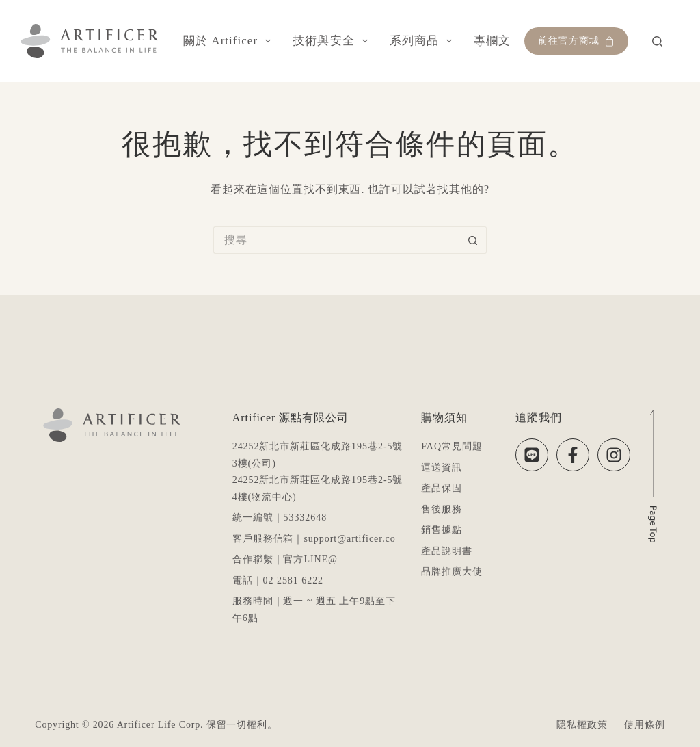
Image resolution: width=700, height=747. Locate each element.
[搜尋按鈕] (473, 240)
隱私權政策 (582, 725)
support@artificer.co (349, 539)
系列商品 (423, 41)
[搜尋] (657, 41)
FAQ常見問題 (452, 446)
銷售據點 (442, 530)
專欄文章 (508, 41)
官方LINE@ (310, 559)
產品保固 (442, 488)
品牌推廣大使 (452, 572)
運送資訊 (442, 468)
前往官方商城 (576, 41)
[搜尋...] (336, 240)
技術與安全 (333, 41)
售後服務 (442, 509)
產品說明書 (447, 551)
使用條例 (644, 725)
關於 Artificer (230, 41)
